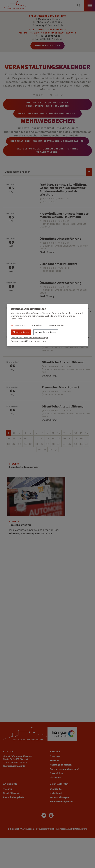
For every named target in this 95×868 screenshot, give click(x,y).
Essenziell (20, 325)
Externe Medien (57, 325)
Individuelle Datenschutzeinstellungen (30, 338)
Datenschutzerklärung (22, 341)
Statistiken (37, 325)
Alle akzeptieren (21, 332)
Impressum (40, 341)
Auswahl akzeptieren (46, 332)
